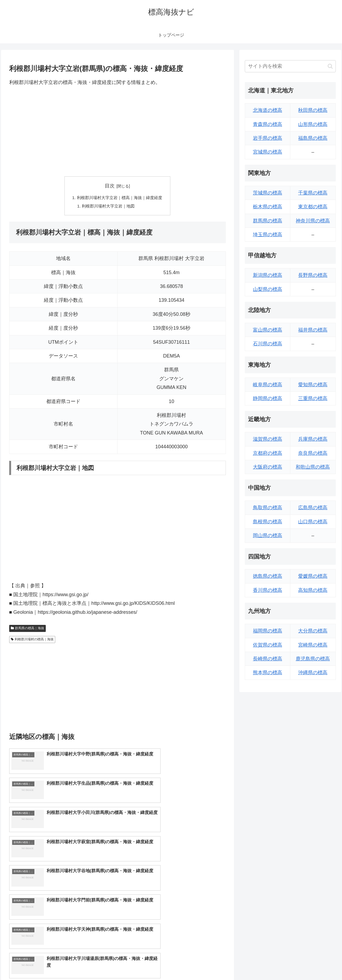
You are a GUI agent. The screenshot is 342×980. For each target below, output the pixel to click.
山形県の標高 (313, 124)
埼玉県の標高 (268, 235)
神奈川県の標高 (313, 221)
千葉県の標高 (313, 193)
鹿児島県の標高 (313, 659)
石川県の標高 (268, 344)
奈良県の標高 (313, 453)
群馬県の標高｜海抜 (28, 629)
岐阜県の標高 (268, 385)
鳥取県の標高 (268, 508)
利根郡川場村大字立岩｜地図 (108, 207)
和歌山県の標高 (313, 467)
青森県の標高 (268, 124)
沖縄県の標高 (313, 673)
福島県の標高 (313, 138)
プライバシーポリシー (317, 963)
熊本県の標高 (268, 673)
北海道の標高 (268, 110)
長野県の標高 (313, 275)
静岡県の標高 (268, 398)
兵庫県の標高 (313, 439)
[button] (330, 66)
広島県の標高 (313, 508)
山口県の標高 (313, 522)
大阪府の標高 (268, 467)
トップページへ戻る (275, 963)
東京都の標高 (313, 207)
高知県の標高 (313, 590)
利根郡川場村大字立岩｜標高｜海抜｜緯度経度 (120, 198)
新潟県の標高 (268, 275)
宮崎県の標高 (313, 645)
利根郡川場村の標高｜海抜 (32, 640)
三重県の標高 (313, 398)
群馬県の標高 (268, 221)
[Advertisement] (118, 131)
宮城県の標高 (268, 152)
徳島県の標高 (268, 576)
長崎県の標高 (268, 659)
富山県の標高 (268, 330)
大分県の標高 (313, 631)
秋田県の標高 (313, 110)
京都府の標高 (268, 453)
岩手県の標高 (268, 138)
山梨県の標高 (268, 289)
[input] (290, 66)
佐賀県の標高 (268, 645)
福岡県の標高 (268, 631)
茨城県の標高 (268, 193)
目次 (110, 186)
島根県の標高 (268, 522)
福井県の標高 (313, 330)
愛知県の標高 (313, 385)
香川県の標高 (268, 590)
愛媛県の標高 (313, 576)
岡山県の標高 (268, 536)
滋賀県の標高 (268, 439)
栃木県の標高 (268, 207)
